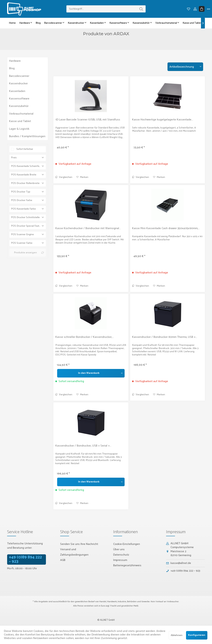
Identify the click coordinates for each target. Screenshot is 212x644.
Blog (12, 68)
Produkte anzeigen (29, 253)
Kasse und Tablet (20, 121)
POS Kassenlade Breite (24, 175)
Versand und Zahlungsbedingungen (74, 552)
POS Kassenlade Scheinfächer (28, 166)
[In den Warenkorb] (91, 373)
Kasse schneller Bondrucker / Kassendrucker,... (85, 337)
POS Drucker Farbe (22, 200)
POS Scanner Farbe (22, 243)
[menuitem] (106, 9)
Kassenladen (17, 91)
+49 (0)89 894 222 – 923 (25, 559)
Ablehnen (177, 635)
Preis (14, 158)
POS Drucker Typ (21, 192)
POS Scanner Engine (22, 235)
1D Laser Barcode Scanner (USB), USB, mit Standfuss (88, 120)
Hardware (15, 61)
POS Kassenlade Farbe (23, 209)
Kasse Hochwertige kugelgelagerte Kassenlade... (163, 120)
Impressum (120, 560)
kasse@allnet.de (181, 563)
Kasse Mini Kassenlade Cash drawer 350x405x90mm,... (166, 228)
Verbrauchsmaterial (21, 114)
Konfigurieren (197, 635)
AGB (63, 560)
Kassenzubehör (19, 106)
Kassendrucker (18, 84)
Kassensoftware (19, 99)
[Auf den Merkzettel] (82, 177)
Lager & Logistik (19, 129)
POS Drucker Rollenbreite (25, 183)
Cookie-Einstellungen (127, 544)
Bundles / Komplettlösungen (27, 136)
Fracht (113, 606)
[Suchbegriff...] (106, 9)
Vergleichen (64, 177)
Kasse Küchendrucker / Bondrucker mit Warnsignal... (88, 228)
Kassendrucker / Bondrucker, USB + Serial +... (83, 446)
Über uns (119, 549)
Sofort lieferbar (25, 149)
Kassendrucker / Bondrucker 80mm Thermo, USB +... (165, 337)
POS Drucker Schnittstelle (25, 217)
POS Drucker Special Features (28, 226)
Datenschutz (121, 555)
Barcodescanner (19, 76)
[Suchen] (141, 9)
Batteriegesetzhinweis (127, 565)
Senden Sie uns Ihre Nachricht (79, 544)
